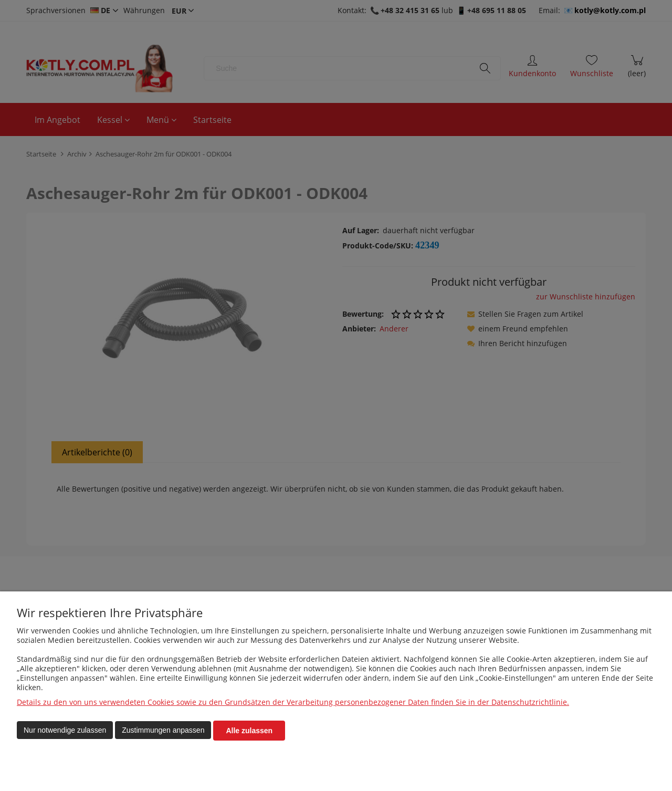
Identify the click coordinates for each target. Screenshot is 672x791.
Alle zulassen (249, 731)
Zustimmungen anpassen (163, 731)
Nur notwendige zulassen (65, 731)
